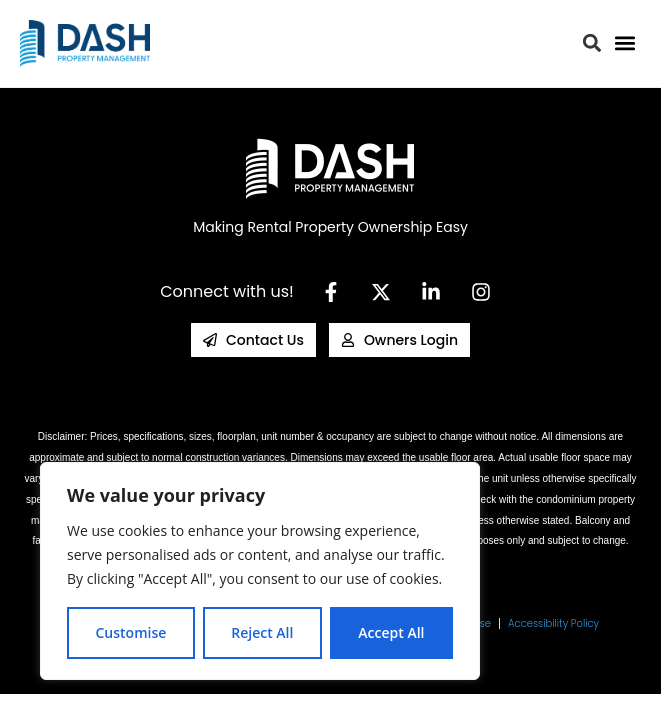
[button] (624, 43)
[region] (260, 571)
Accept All (391, 632)
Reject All (262, 632)
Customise (130, 632)
